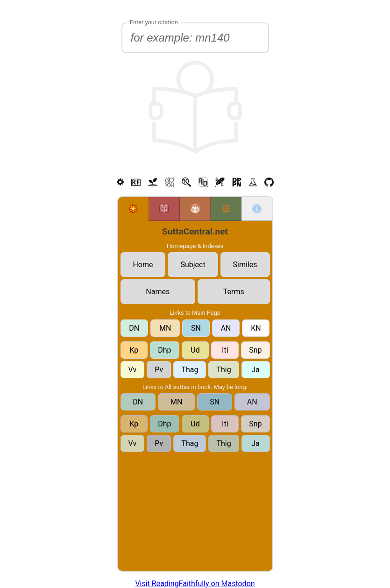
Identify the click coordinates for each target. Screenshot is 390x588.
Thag (190, 370)
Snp (255, 350)
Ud (195, 350)
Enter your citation (154, 22)
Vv (133, 370)
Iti (225, 350)
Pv (159, 370)
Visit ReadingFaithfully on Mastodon (195, 584)
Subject (193, 265)
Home (143, 265)
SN (196, 328)
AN (226, 328)
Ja (255, 370)
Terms (234, 292)
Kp (134, 350)
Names (158, 292)
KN (256, 328)
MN (165, 328)
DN (134, 328)
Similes (245, 265)
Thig (223, 370)
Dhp (164, 350)
